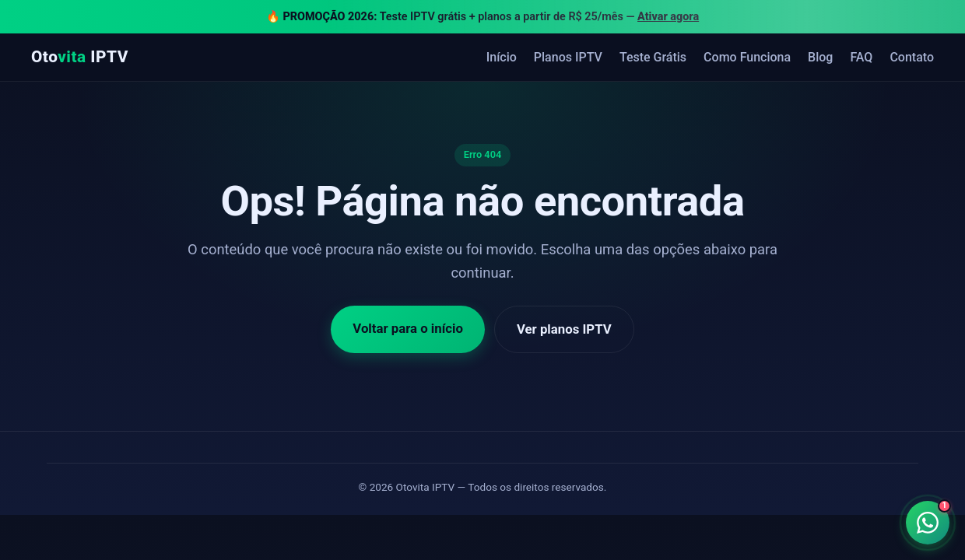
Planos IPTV (568, 57)
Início (502, 57)
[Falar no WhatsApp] (928, 523)
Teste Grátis (653, 57)
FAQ (861, 57)
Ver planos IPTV (564, 329)
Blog (820, 57)
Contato (912, 57)
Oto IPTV (80, 57)
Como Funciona (747, 57)
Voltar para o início (408, 328)
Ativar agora (668, 17)
